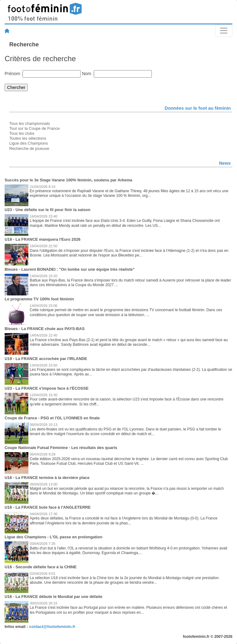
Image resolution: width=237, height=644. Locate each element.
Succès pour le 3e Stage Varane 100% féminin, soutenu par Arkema (68, 180)
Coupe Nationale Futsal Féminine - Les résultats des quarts (61, 448)
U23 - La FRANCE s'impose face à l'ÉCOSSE (47, 388)
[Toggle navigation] (224, 31)
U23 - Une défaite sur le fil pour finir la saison (48, 210)
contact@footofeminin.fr (52, 627)
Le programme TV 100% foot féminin (39, 299)
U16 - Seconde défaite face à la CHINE (41, 567)
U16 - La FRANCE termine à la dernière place (47, 478)
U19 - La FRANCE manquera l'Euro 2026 (43, 239)
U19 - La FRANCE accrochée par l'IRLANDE (46, 359)
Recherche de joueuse (29, 148)
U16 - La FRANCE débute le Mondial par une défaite (54, 597)
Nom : (88, 74)
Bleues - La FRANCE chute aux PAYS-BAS (45, 329)
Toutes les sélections (28, 138)
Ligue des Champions (29, 143)
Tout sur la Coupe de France (34, 128)
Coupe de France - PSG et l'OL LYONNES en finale (52, 418)
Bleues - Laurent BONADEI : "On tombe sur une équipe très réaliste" (70, 269)
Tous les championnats (30, 123)
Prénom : (14, 74)
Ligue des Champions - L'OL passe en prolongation (54, 537)
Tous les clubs (22, 133)
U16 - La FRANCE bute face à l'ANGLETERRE (48, 507)
